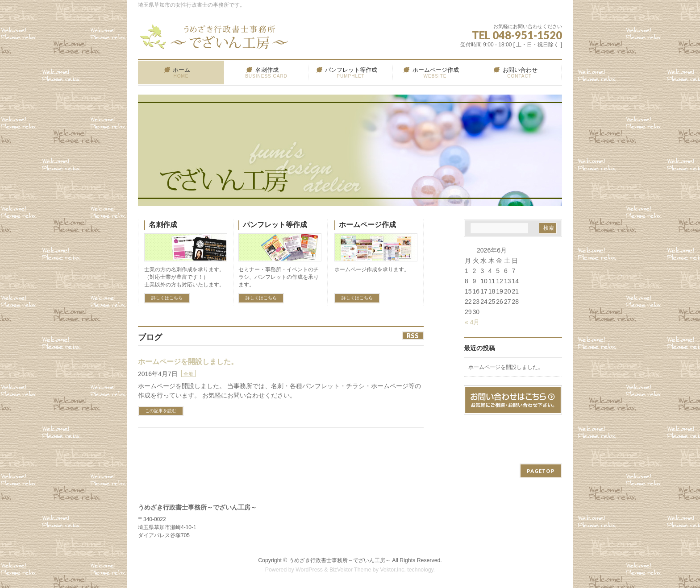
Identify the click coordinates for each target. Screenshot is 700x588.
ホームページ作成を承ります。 (372, 269)
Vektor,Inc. (393, 570)
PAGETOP (541, 471)
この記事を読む (161, 411)
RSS (413, 336)
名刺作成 (163, 225)
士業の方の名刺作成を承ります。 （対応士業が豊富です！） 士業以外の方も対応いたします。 (184, 277)
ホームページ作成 (367, 225)
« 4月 (472, 322)
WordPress (309, 570)
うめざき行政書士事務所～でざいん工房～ (340, 560)
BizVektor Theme (350, 570)
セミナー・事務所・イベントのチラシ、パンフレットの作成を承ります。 (279, 277)
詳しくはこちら (167, 298)
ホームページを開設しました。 (188, 362)
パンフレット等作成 (275, 225)
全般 (188, 374)
